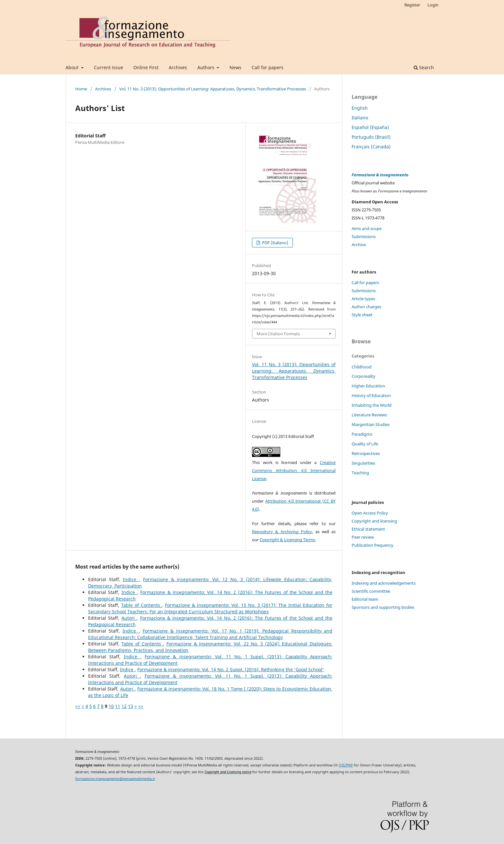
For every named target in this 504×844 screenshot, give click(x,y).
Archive (359, 245)
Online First (146, 67)
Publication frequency (373, 545)
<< (78, 706)
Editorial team (365, 599)
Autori (129, 618)
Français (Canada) (371, 147)
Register (412, 5)
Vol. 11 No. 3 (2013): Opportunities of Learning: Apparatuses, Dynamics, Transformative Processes (213, 89)
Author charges (366, 307)
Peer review (363, 537)
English (360, 108)
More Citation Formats (278, 334)
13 (130, 706)
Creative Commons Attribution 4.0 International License (294, 470)
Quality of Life (365, 444)
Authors (207, 67)
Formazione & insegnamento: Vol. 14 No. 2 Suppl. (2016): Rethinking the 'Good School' (231, 669)
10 (111, 706)
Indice (131, 579)
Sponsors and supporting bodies (383, 607)
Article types (363, 299)
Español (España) (370, 127)
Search (424, 67)
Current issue (108, 67)
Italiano (360, 118)
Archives (178, 67)
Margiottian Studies (371, 424)
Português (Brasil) (371, 137)
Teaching (360, 473)
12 (124, 706)
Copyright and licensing (374, 521)
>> (141, 706)
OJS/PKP (346, 765)
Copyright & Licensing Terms (287, 540)
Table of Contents (142, 605)
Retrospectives (366, 453)
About (73, 67)
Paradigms (362, 434)
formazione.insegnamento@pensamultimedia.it (115, 779)
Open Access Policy (370, 513)
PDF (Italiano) (275, 243)
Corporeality (364, 376)
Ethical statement (368, 529)
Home (81, 89)
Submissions (364, 237)
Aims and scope (367, 228)
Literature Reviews (369, 415)
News (235, 67)
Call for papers (268, 67)
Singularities (363, 463)
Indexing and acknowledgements (384, 583)
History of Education (371, 395)
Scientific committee (371, 591)
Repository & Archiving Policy (282, 532)
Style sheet (362, 315)
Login (433, 5)
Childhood (362, 367)
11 (118, 706)
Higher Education (368, 386)
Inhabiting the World (372, 405)
